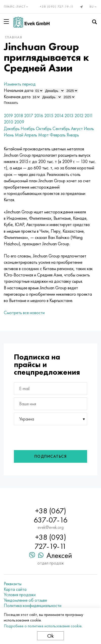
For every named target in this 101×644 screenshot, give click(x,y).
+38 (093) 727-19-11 (57, 7)
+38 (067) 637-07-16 (50, 515)
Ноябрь (28, 128)
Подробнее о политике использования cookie (43, 626)
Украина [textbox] (27, 419)
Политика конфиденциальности (33, 606)
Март (43, 135)
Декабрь (12, 128)
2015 (49, 116)
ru (94, 7)
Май (19, 135)
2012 (79, 116)
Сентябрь (61, 128)
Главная (14, 37)
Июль (89, 128)
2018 (18, 116)
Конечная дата (17, 97)
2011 (89, 116)
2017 (29, 116)
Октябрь (44, 128)
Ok (50, 636)
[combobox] (50, 419)
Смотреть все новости (24, 313)
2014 (59, 116)
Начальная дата (19, 90)
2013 (69, 116)
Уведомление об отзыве (25, 600)
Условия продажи (20, 595)
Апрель (31, 135)
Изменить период (20, 84)
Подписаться (51, 456)
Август (77, 128)
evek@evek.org (51, 527)
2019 (8, 116)
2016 (39, 116)
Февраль (58, 135)
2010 (8, 122)
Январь (73, 135)
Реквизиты (13, 584)
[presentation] (48, 436)
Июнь (9, 135)
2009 (19, 122)
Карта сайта (15, 589)
